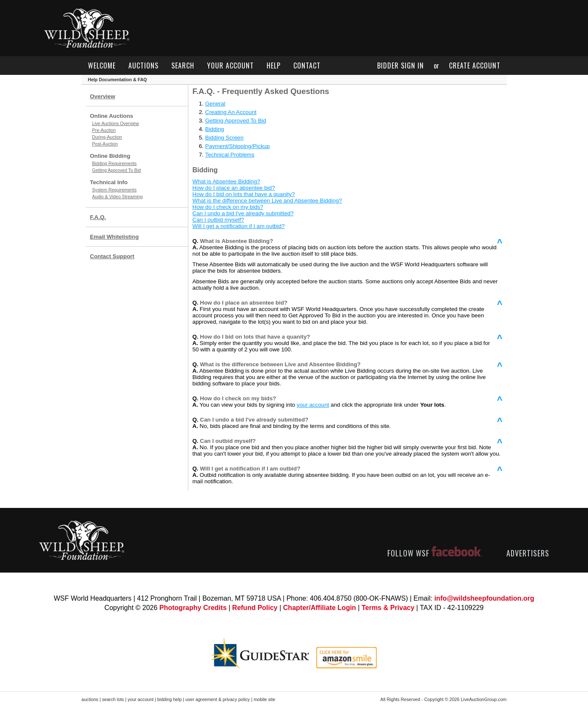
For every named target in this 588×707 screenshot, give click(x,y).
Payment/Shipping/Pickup (238, 146)
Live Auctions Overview (116, 123)
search (183, 66)
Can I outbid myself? (219, 220)
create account (475, 66)
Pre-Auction (104, 130)
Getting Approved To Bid (117, 170)
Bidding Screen (224, 138)
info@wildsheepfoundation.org (484, 598)
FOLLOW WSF (435, 553)
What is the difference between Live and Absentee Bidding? (267, 201)
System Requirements (115, 190)
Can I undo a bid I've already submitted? (243, 213)
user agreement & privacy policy (218, 699)
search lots (113, 699)
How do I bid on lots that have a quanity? (244, 194)
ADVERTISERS (528, 553)
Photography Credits (193, 608)
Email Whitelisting (115, 237)
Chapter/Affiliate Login (320, 608)
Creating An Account (231, 112)
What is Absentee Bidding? (226, 181)
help (274, 66)
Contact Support (112, 256)
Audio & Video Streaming (118, 197)
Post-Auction (105, 144)
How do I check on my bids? (228, 207)
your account (230, 66)
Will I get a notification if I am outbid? (239, 226)
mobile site (264, 699)
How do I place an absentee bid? (234, 188)
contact (307, 66)
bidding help (169, 699)
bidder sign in (401, 66)
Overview (103, 96)
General (215, 104)
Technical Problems (230, 155)
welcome (102, 66)
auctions (143, 66)
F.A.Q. (98, 217)
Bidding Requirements (115, 163)
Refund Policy (255, 608)
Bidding (215, 129)
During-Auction (107, 137)
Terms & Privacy (388, 608)
